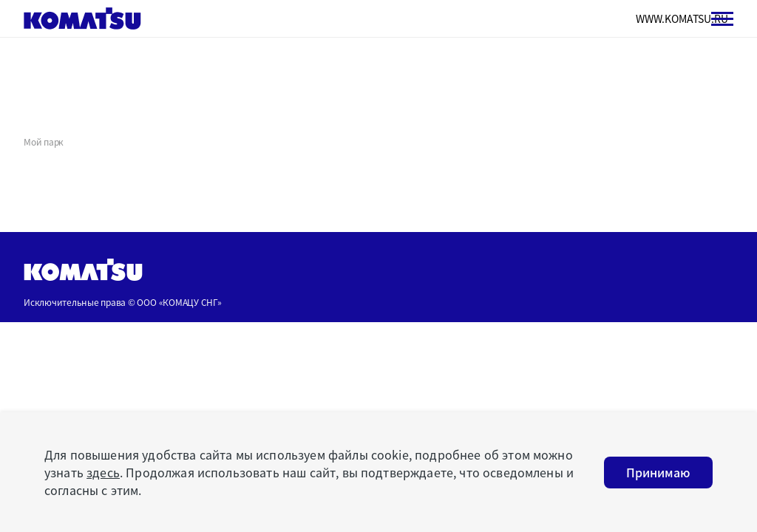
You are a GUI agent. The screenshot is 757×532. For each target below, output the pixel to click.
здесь (103, 472)
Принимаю (658, 472)
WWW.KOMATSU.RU (682, 18)
